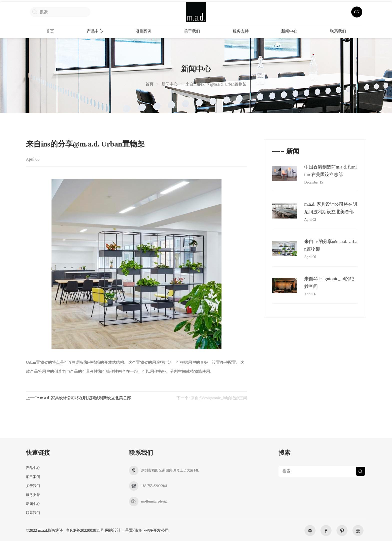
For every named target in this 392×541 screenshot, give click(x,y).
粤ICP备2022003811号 (85, 530)
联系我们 (338, 31)
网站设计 (113, 530)
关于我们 (192, 31)
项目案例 (143, 31)
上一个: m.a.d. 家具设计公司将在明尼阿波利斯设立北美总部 (78, 398)
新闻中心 (289, 31)
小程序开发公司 (155, 530)
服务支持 (241, 31)
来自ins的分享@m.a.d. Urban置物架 (216, 84)
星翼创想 (133, 530)
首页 (50, 31)
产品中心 (95, 31)
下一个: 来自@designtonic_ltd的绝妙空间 (212, 398)
